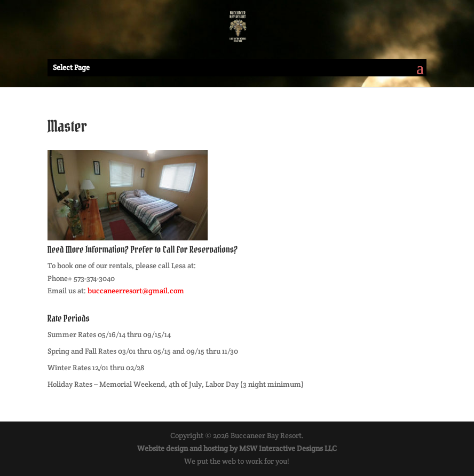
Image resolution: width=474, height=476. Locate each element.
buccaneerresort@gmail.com (136, 291)
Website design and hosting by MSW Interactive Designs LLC (237, 448)
